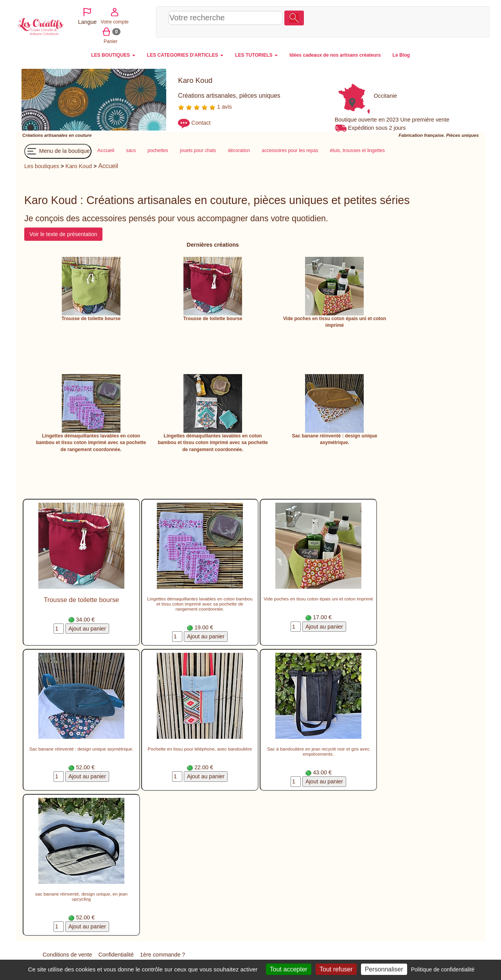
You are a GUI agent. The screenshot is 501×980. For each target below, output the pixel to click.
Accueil (108, 166)
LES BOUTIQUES (113, 55)
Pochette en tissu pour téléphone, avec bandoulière (200, 749)
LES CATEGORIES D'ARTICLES (185, 55)
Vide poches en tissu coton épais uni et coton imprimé (318, 599)
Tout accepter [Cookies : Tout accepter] (289, 969)
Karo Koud (79, 166)
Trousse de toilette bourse (91, 319)
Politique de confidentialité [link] (443, 969)
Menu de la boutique (58, 151)
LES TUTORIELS (256, 55)
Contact (201, 123)
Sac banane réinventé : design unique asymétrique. (82, 749)
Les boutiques (42, 166)
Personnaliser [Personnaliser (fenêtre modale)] (384, 969)
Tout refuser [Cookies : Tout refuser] (336, 969)
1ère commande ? (163, 955)
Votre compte (429, 21)
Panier (456, 21)
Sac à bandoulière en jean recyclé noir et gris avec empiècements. (318, 751)
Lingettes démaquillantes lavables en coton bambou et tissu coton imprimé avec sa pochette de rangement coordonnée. (91, 443)
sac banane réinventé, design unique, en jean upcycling (81, 896)
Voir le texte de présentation (63, 234)
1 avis (205, 107)
